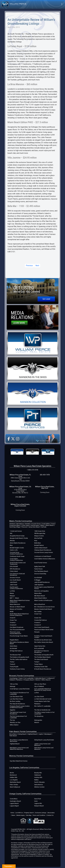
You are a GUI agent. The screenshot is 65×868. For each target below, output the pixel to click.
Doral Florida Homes (41, 563)
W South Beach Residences (43, 669)
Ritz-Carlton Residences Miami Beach (19, 643)
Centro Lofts (14, 550)
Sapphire (13, 710)
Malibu (36, 780)
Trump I (12, 662)
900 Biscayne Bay (40, 533)
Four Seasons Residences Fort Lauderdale (19, 693)
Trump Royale (14, 667)
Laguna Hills (38, 803)
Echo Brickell (14, 566)
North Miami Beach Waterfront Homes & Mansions (19, 615)
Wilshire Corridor (39, 787)
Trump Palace (38, 664)
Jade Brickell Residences (42, 582)
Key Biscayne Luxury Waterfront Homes (44, 588)
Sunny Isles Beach (34, 527)
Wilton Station (14, 725)
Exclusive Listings (41, 813)
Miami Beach (50, 525)
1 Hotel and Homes (16, 531)
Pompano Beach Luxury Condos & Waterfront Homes (20, 707)
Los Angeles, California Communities (24, 768)
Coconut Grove (36, 524)
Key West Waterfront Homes (19, 761)
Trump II (37, 662)
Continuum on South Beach (43, 556)
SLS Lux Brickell (39, 648)
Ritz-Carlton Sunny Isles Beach (44, 642)
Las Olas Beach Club (16, 697)
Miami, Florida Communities (21, 521)
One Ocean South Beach (42, 627)
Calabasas (38, 775)
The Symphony (39, 716)
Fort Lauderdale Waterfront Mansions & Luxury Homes (43, 690)
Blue (11, 545)
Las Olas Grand (39, 697)
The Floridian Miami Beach (42, 657)
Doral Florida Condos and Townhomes (18, 563)
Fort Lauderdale (29, 678)
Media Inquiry (21, 815)
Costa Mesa (14, 799)
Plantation (19, 680)
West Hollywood (15, 787)
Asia (36, 541)
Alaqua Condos (39, 536)
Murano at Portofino (16, 609)
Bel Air (12, 773)
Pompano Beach (29, 680)
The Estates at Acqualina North (44, 655)
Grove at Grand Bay (40, 574)
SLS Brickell (13, 648)
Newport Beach (39, 806)
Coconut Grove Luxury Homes (44, 552)
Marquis (12, 596)
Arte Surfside (38, 538)
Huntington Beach (15, 801)
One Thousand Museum (17, 630)
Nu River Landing (15, 701)
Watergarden (38, 720)
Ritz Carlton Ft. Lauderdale (42, 706)
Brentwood (13, 775)
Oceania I (13, 623)
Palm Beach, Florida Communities (23, 732)
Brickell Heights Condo (17, 548)
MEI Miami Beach (40, 596)
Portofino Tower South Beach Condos (43, 637)
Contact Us (50, 815)
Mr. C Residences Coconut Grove (44, 607)
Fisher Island (26, 525)
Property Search (29, 813)
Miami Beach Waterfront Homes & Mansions (20, 601)
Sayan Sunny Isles (40, 646)
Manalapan (48, 734)
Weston (38, 680)
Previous (29, 266)
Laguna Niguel (14, 806)
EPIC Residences (15, 569)
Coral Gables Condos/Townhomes (16, 559)
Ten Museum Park (15, 655)
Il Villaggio (37, 580)
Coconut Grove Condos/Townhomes (16, 553)
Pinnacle (37, 632)
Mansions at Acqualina (41, 591)
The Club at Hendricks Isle (42, 710)
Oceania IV (38, 625)
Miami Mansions (15, 604)
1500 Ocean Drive (40, 531)
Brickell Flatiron (39, 545)
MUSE (12, 612)
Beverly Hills (38, 773)
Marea (12, 593)
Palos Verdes (14, 785)
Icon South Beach (15, 580)
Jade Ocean (14, 585)
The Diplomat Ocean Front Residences (18, 713)
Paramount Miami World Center (44, 630)
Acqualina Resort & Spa (17, 536)
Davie (21, 678)
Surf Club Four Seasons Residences (42, 652)
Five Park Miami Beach (41, 571)
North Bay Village (15, 527)
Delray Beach (22, 734)
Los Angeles (14, 780)
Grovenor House (15, 578)
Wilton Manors (46, 680)
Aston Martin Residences (18, 543)
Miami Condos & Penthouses (43, 600)
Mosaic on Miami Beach (17, 607)
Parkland (12, 680)
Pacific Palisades (39, 782)
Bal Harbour (20, 524)
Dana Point (38, 799)
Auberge (13, 686)
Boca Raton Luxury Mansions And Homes (19, 741)
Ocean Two (13, 620)
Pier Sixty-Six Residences (17, 704)
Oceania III (13, 625)
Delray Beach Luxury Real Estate (44, 740)
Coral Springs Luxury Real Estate (20, 689)
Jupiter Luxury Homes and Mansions (42, 745)
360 (11, 533)
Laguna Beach (14, 803)
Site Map (29, 815)
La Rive (37, 693)
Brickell (28, 524)
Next (37, 266)
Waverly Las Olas (15, 722)
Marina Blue (38, 593)
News (13, 815)
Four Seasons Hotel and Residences (17, 574)
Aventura (12, 524)
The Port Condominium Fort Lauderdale (18, 717)
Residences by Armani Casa (43, 640)
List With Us (19, 813)
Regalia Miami (14, 640)
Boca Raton (13, 734)
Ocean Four (38, 614)
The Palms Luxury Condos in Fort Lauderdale (44, 713)
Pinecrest (24, 527)
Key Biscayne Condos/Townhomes (16, 588)
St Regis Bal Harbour (16, 651)
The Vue (12, 720)
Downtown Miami (15, 525)
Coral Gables (46, 524)
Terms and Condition (39, 815)
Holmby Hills (38, 777)
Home (12, 813)
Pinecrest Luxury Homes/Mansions (16, 633)
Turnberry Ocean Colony (17, 669)
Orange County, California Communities (25, 794)
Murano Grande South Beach (43, 609)
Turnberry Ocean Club (41, 667)
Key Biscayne (35, 525)
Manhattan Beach (15, 782)
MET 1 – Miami (14, 598)
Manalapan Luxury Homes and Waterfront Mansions (19, 748)
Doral (53, 524)
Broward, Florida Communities (22, 676)
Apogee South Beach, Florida (19, 538)
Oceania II (37, 623)
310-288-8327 (20, 497)
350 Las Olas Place (40, 684)
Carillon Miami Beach (41, 548)
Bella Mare (38, 543)
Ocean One (38, 618)
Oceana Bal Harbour (41, 620)
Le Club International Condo (43, 699)
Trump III (12, 664)
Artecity (12, 541)
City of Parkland (39, 686)
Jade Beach (14, 582)
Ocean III (13, 618)
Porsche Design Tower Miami (19, 636)
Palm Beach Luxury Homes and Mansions (44, 748)
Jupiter (41, 734)
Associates (51, 813)
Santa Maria (14, 646)
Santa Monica (39, 785)
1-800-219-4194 (32, 470)
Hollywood (50, 678)
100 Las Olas (14, 684)
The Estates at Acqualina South (19, 657)
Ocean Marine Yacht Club (42, 701)
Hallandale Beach (40, 678)
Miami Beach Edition (41, 598)
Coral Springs (14, 678)
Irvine (36, 801)
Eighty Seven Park (40, 566)
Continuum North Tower (17, 556)
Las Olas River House (16, 699)
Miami (42, 525)
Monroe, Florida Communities (21, 756)
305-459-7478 (45, 475)
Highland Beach (32, 734)
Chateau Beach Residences (43, 550)
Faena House (38, 569)
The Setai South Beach (41, 659)
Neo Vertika (38, 612)
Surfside (44, 527)
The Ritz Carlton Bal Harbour (19, 659)
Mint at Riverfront (40, 604)
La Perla (12, 591)
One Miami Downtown (17, 627)
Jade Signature (39, 585)
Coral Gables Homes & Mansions (45, 559)
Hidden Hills (14, 777)
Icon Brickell (38, 578)
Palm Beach (13, 736)
